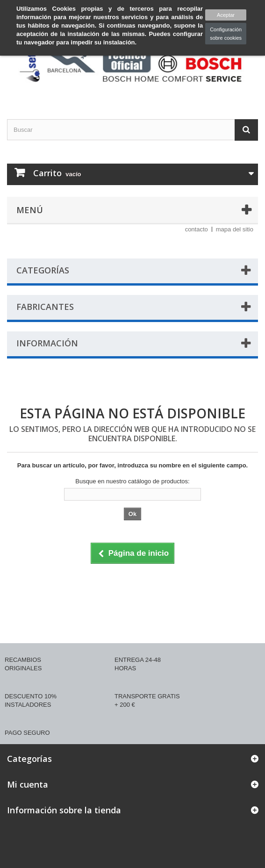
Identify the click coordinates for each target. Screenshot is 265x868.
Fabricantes (45, 307)
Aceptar (226, 15)
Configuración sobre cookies (226, 34)
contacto (197, 229)
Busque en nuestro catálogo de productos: (132, 481)
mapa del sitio (235, 229)
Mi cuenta (28, 784)
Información (47, 343)
